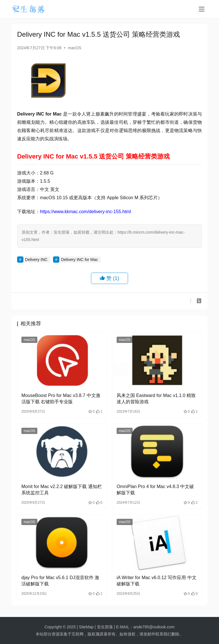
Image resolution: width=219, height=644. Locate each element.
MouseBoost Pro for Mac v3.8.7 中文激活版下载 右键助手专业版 (61, 399)
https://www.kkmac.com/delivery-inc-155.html (85, 212)
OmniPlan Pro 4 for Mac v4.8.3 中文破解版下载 (155, 490)
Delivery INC (36, 260)
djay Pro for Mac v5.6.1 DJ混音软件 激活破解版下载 (60, 581)
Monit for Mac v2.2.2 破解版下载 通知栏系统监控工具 (62, 490)
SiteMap (86, 627)
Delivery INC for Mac (79, 260)
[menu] (202, 9)
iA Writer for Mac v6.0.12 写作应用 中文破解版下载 (157, 581)
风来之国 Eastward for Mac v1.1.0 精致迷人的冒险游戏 (156, 399)
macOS (75, 48)
